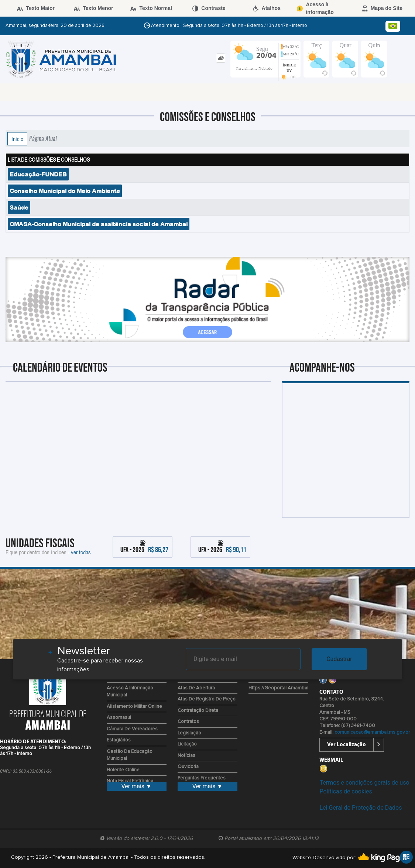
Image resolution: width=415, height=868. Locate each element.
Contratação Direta (198, 711)
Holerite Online (123, 770)
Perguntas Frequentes (202, 778)
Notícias (186, 756)
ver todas (81, 552)
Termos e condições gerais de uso (364, 783)
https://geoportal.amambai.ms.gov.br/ (290, 688)
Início (17, 139)
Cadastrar (339, 659)
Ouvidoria (188, 767)
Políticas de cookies (346, 791)
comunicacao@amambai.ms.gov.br (372, 732)
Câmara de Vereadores (132, 729)
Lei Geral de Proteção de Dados (361, 808)
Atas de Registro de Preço (207, 699)
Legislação (189, 733)
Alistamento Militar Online (134, 707)
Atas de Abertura (196, 688)
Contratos (188, 722)
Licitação (187, 744)
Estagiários (119, 740)
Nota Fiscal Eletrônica (130, 781)
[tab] (221, 58)
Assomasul (119, 718)
